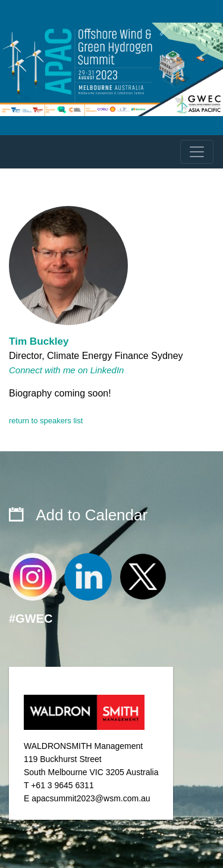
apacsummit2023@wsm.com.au (91, 798)
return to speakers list (46, 421)
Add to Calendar (92, 515)
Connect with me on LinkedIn (66, 370)
